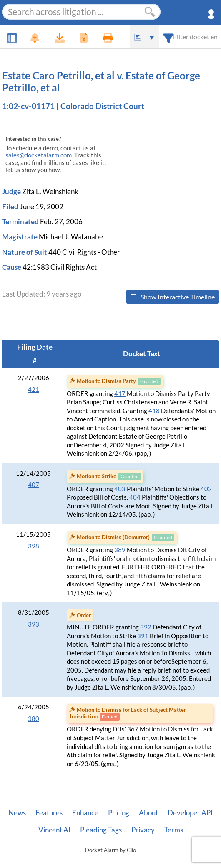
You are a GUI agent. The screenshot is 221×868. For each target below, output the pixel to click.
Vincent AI (54, 830)
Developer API (190, 813)
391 (143, 636)
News (17, 813)
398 (34, 546)
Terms (174, 830)
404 (135, 497)
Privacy (143, 830)
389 (120, 550)
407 (34, 485)
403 (120, 489)
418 (154, 411)
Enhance (85, 813)
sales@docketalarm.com (39, 155)
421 (34, 390)
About (148, 813)
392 (146, 627)
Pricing (119, 813)
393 (34, 624)
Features (49, 813)
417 (120, 394)
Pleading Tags (101, 830)
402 (206, 489)
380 (34, 719)
